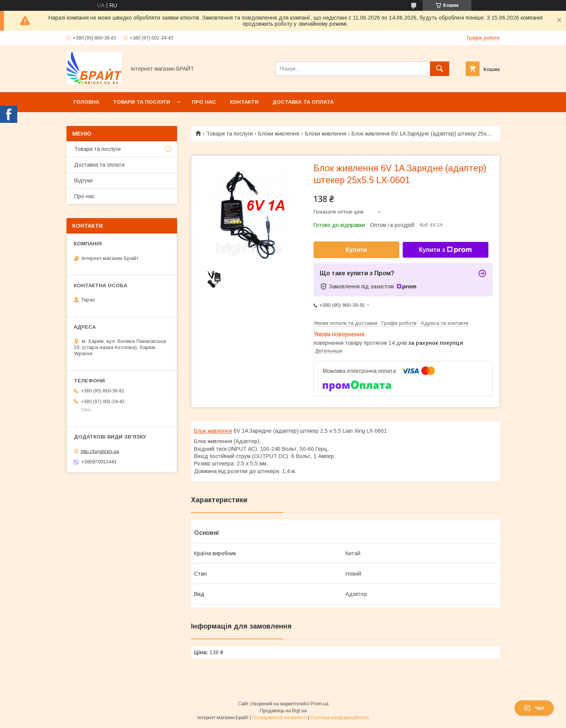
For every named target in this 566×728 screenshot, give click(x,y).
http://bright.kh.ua (100, 451)
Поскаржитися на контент (280, 718)
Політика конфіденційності (340, 718)
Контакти (244, 102)
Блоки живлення (279, 134)
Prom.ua (320, 704)
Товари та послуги (142, 102)
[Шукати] (440, 69)
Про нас (204, 102)
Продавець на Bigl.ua (283, 711)
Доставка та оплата (303, 102)
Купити (356, 250)
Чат (534, 708)
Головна (86, 102)
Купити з (445, 250)
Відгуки (83, 180)
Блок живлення (213, 431)
